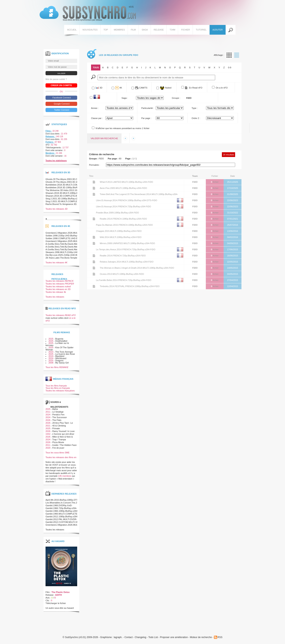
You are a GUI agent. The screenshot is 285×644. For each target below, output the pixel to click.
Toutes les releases (57, 209)
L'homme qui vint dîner (63, 434)
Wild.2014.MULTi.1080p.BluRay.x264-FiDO (121, 237)
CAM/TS (143, 88)
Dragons (59, 361)
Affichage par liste (237, 55)
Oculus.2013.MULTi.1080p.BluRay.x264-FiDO (122, 274)
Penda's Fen (58, 415)
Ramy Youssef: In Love (63, 431)
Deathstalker (61, 341)
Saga (145, 30)
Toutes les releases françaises (60, 391)
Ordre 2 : (196, 118)
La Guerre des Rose (65, 354)
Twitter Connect (61, 110)
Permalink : (95, 165)
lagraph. (118, 637)
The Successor (59, 417)
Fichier (185, 30)
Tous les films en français (58, 388)
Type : (195, 108)
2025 (51, 339)
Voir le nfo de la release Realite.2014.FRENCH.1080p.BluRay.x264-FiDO (94, 219)
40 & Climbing (59, 426)
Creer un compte (61, 85)
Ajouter (218, 30)
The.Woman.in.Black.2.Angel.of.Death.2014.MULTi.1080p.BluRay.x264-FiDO (137, 268)
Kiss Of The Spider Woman (59, 349)
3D (101, 88)
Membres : (50, 153)
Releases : (50, 137)
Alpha (55, 409)
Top (106, 30)
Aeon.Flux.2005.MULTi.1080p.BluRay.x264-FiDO (123, 188)
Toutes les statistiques (56, 161)
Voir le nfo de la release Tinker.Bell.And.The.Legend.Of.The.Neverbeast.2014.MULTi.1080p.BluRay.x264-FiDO (94, 194)
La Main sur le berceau (57, 344)
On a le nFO (222, 88)
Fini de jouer (58, 448)
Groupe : (176, 98)
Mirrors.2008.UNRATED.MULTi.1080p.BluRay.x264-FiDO (127, 243)
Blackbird (60, 356)
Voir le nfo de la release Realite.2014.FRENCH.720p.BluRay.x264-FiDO (94, 256)
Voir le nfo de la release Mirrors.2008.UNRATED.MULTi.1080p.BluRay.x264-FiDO (94, 243)
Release (159, 30)
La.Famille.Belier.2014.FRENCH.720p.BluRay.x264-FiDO (124, 280)
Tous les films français (56, 386)
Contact (129, 637)
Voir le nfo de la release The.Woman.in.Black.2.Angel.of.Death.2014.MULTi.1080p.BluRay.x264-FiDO (94, 268)
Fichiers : (50, 142)
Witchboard (61, 358)
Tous (96, 68)
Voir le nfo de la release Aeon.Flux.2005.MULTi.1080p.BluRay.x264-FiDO (94, 188)
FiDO (195, 182)
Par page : (146, 118)
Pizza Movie (58, 442)
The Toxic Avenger (64, 352)
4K (121, 88)
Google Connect (61, 104)
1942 (48, 434)
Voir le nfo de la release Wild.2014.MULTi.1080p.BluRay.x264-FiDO (94, 237)
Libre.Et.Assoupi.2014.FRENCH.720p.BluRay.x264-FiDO (123, 206)
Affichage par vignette (229, 55)
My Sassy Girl (62, 363)
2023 (51, 352)
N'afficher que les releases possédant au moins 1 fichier (123, 128)
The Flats (57, 420)
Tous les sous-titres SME (57, 453)
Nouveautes (90, 30)
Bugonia (59, 339)
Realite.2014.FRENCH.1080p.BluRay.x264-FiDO (123, 219)
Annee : (95, 108)
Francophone (101, 98)
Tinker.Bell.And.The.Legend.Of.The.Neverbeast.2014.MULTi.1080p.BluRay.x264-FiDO (139, 195)
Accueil (72, 30)
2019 (51, 356)
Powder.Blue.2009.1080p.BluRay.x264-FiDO (117, 213)
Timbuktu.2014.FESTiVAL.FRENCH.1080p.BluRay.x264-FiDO (130, 286)
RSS (220, 637)
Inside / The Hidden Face (64, 445)
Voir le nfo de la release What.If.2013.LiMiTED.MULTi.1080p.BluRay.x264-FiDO (94, 182)
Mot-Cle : (93, 77)
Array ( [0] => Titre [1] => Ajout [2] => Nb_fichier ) (119, 118)
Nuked (168, 88)
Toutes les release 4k (56, 292)
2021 (48, 426)
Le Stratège (58, 412)
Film (133, 30)
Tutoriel (201, 30)
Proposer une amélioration (174, 637)
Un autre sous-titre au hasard (60, 608)
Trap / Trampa (59, 439)
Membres (119, 30)
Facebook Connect (61, 98)
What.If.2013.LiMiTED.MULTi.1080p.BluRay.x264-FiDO (126, 182)
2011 (48, 412)
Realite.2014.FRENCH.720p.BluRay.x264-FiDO (123, 256)
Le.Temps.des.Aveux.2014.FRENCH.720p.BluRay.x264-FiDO (126, 249)
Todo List (153, 637)
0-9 (230, 68)
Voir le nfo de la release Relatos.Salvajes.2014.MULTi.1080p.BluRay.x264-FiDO (94, 262)
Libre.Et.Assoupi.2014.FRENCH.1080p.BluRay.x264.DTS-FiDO (127, 200)
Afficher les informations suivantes (133, 138)
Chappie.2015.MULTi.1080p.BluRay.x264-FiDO (119, 231)
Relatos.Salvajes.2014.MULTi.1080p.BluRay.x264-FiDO (127, 262)
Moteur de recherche (201, 637)
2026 (48, 420)
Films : (49, 131)
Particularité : (148, 108)
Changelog (141, 637)
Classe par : (97, 118)
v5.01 (88, 13)
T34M (172, 30)
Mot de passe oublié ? (56, 79)
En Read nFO (196, 88)
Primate (56, 428)
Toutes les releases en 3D (58, 289)
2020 (48, 448)
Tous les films (57, 367)
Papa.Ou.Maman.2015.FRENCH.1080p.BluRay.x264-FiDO (124, 225)
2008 (51, 363)
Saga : (125, 98)
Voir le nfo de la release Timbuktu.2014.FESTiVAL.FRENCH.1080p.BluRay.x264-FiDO (94, 286)
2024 (51, 358)
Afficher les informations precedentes (125, 138)
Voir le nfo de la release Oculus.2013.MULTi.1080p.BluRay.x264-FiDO (94, 274)
